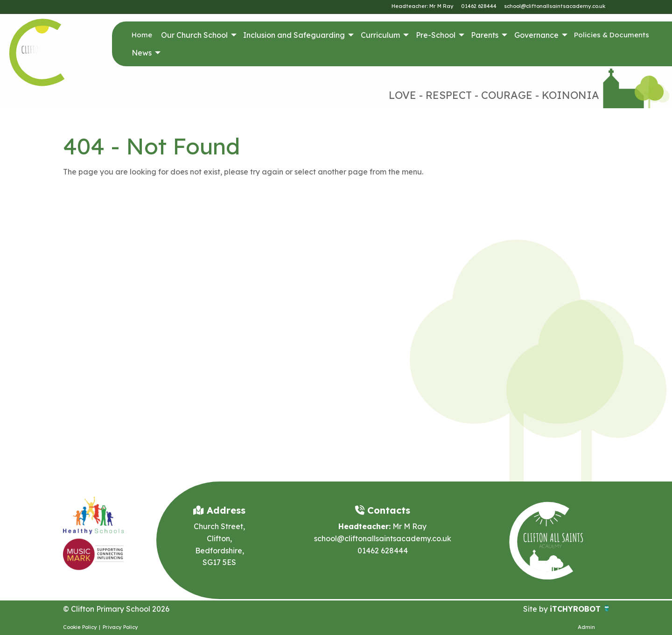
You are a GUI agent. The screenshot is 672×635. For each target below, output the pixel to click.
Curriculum (380, 35)
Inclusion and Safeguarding (294, 35)
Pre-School (436, 35)
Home (142, 35)
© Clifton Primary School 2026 (116, 609)
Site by (536, 609)
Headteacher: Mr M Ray (423, 6)
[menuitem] (142, 35)
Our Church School (194, 35)
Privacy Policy (120, 627)
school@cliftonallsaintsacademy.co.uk (555, 6)
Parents (485, 35)
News (142, 53)
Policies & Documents (612, 35)
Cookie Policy (80, 627)
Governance (536, 35)
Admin (586, 627)
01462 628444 (479, 6)
